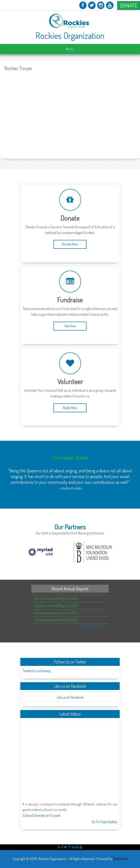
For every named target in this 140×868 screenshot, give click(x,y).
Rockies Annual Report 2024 (56, 605)
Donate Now (70, 244)
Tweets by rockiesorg (36, 671)
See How (70, 326)
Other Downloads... (94, 627)
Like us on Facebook (70, 697)
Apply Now (70, 408)
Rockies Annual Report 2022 (56, 620)
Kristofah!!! (120, 859)
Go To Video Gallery (105, 822)
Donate (129, 5)
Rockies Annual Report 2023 (56, 613)
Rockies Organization (70, 36)
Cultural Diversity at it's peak (42, 815)
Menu (70, 49)
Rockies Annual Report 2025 (56, 598)
